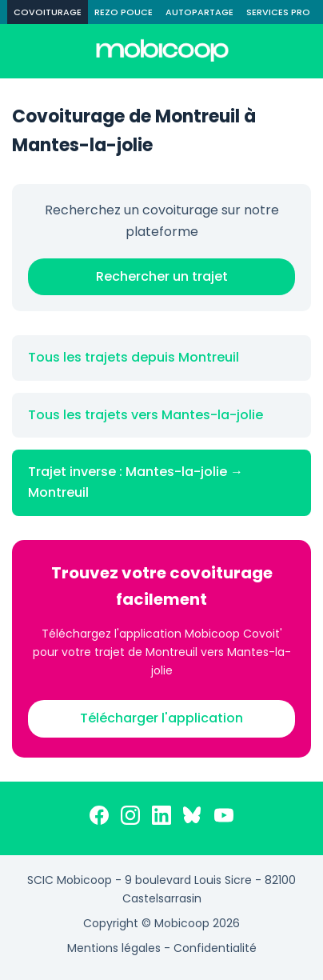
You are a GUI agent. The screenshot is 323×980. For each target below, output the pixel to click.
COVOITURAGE (48, 12)
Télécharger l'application (161, 718)
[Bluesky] (193, 818)
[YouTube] (224, 818)
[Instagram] (130, 818)
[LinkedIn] (161, 818)
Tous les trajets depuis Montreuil (134, 357)
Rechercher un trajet (162, 276)
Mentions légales (114, 948)
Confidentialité (215, 948)
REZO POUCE (124, 12)
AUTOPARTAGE (199, 12)
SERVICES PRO (278, 12)
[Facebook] (99, 818)
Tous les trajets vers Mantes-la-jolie (146, 415)
